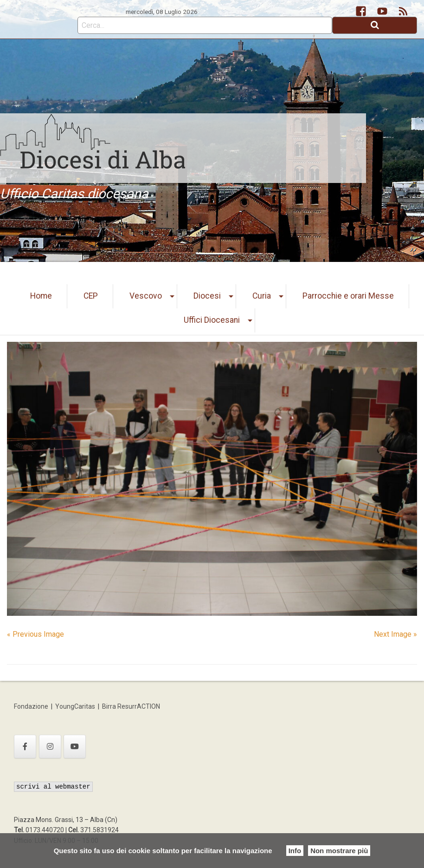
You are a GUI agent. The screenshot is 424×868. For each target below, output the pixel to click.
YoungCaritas (75, 706)
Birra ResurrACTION (131, 706)
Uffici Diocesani (212, 320)
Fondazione (31, 706)
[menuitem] (41, 296)
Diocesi (207, 296)
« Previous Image (35, 634)
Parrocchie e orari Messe (348, 296)
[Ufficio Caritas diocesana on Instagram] (50, 747)
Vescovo (146, 296)
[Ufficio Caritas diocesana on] (100, 746)
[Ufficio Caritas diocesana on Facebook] (25, 747)
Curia (262, 296)
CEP (91, 296)
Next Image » (395, 634)
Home (41, 296)
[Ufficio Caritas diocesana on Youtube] (75, 747)
